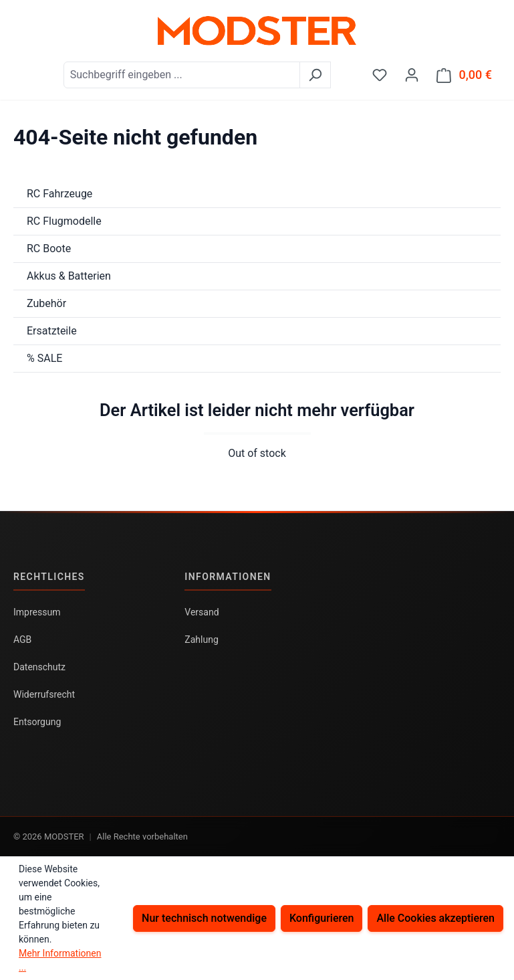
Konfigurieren (322, 918)
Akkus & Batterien (69, 276)
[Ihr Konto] (412, 75)
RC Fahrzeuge (59, 194)
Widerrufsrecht (44, 694)
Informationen (228, 577)
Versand (202, 612)
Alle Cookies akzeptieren (435, 918)
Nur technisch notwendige (204, 918)
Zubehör (46, 303)
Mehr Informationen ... (60, 960)
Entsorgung (37, 722)
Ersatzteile (52, 331)
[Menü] (22, 70)
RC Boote (49, 249)
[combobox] (182, 75)
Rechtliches (49, 577)
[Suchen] (315, 75)
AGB (22, 640)
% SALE (44, 358)
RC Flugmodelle (64, 221)
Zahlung (201, 640)
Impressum (37, 612)
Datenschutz (39, 667)
